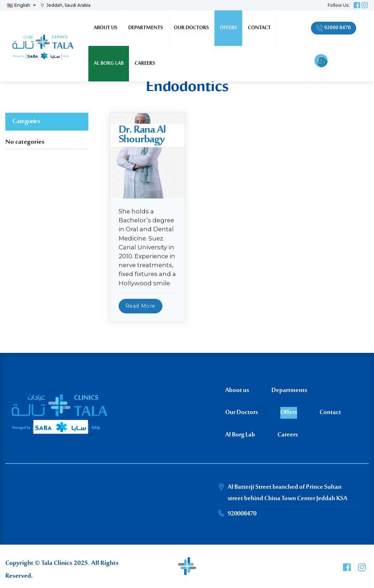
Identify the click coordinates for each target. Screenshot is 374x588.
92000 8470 (334, 28)
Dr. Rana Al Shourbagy (142, 135)
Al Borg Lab (109, 63)
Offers (228, 28)
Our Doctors (191, 28)
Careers (145, 63)
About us (105, 28)
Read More (141, 306)
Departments (146, 28)
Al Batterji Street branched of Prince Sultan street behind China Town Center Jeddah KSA (287, 493)
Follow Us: (339, 5)
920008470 (242, 514)
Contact (259, 28)
